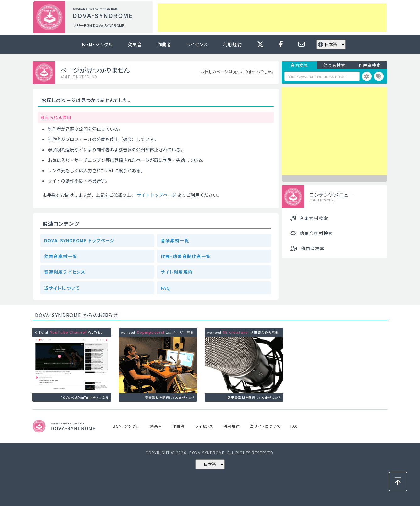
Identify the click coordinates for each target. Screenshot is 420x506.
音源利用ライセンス (65, 272)
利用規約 (232, 44)
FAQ (165, 288)
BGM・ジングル (97, 44)
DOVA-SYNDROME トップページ (79, 240)
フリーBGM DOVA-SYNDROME (98, 25)
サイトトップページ (157, 195)
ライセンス (197, 44)
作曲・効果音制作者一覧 (186, 256)
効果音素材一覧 (61, 256)
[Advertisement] (272, 18)
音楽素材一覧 (175, 240)
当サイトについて (62, 288)
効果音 (135, 44)
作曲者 (164, 44)
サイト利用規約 (177, 272)
